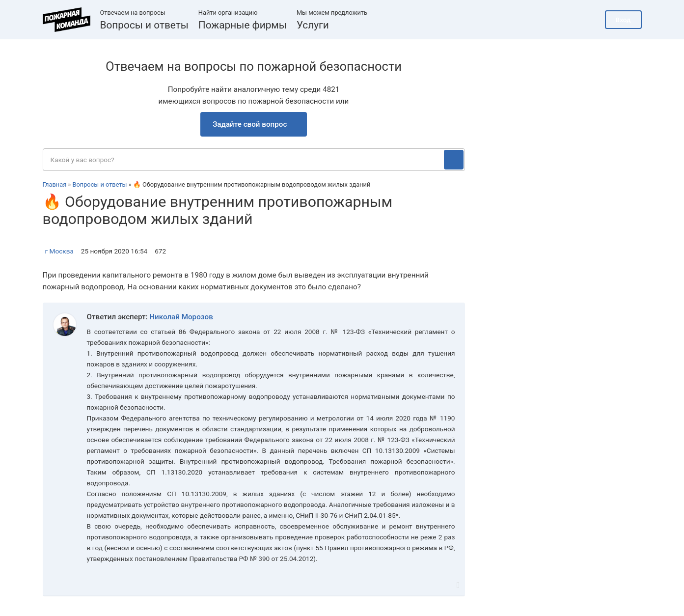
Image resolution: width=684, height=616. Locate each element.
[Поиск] (454, 160)
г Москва (59, 251)
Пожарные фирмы (243, 25)
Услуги (313, 25)
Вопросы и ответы (144, 25)
